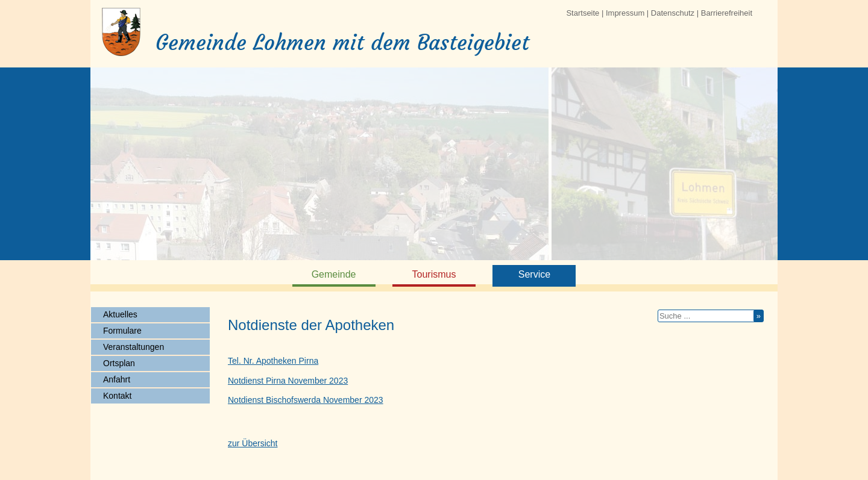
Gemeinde (334, 274)
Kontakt (117, 396)
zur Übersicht (253, 443)
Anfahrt (117, 379)
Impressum (625, 13)
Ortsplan (119, 363)
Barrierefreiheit (727, 13)
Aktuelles (120, 314)
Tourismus (434, 274)
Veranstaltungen (134, 347)
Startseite (583, 13)
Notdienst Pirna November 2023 (288, 381)
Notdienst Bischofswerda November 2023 (306, 400)
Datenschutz (673, 13)
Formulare (122, 331)
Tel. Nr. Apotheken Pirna (273, 361)
